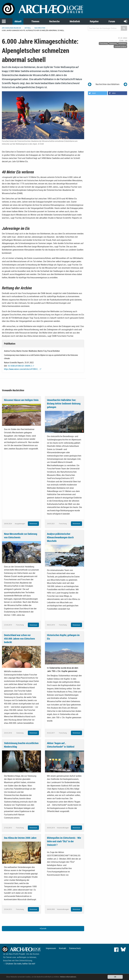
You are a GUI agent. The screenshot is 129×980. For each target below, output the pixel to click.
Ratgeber (94, 21)
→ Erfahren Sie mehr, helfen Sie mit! (19, 964)
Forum (112, 21)
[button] (98, 93)
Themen (35, 21)
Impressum (51, 948)
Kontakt (63, 948)
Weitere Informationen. (68, 977)
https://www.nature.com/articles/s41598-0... (21, 369)
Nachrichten (40, 28)
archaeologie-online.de (11, 28)
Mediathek (75, 21)
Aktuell (18, 21)
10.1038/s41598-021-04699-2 (20, 366)
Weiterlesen (33, 524)
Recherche (54, 21)
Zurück (43, 928)
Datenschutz (75, 948)
